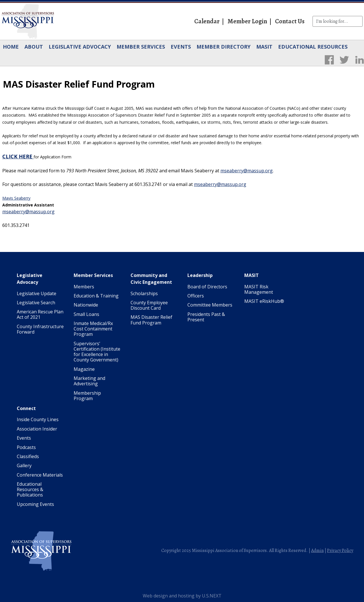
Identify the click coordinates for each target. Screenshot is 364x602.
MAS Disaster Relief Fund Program (151, 320)
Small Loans (86, 314)
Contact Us (290, 21)
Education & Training (96, 296)
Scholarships (144, 293)
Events (181, 47)
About (34, 47)
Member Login (247, 21)
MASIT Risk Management (259, 289)
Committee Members (210, 305)
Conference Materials (40, 475)
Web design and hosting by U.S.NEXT (182, 596)
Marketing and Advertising (89, 381)
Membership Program (87, 396)
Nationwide (86, 305)
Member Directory (224, 47)
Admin (317, 551)
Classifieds (28, 456)
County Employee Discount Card (149, 305)
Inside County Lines (38, 419)
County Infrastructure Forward (40, 329)
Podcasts (26, 447)
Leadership (200, 275)
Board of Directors (207, 287)
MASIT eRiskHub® (264, 301)
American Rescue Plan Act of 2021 (40, 314)
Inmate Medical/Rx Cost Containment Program (93, 329)
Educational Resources (313, 47)
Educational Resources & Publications (30, 489)
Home (11, 47)
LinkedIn (359, 60)
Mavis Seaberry (16, 198)
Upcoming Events (35, 504)
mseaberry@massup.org (247, 171)
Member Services (141, 47)
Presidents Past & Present (206, 317)
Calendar (207, 21)
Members (84, 287)
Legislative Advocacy (80, 47)
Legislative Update (37, 293)
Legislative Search (36, 303)
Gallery (24, 466)
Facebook (329, 60)
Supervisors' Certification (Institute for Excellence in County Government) (97, 352)
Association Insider (37, 429)
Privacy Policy (340, 551)
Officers (196, 296)
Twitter (344, 60)
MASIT (264, 47)
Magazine (84, 369)
